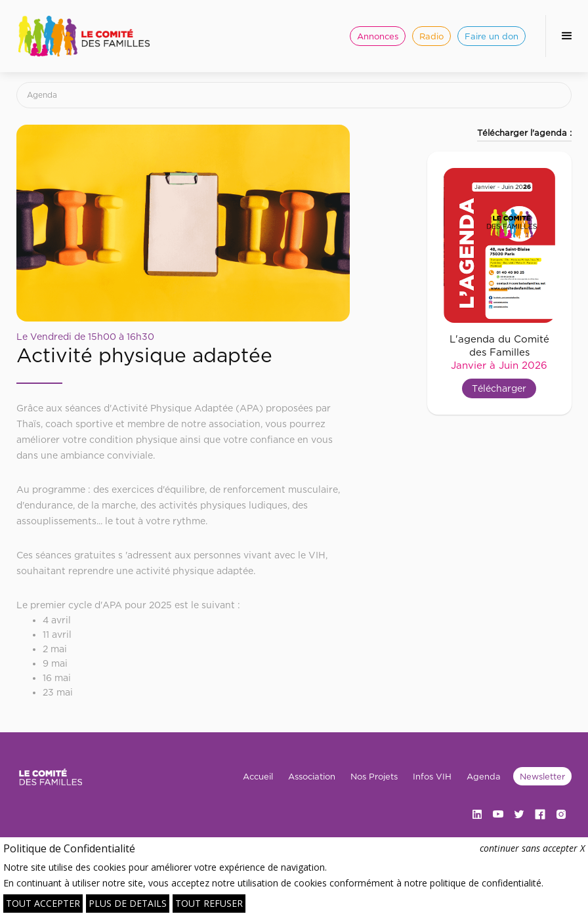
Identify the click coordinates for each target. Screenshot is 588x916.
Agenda (42, 95)
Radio (431, 36)
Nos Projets (374, 776)
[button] (567, 36)
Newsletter (542, 776)
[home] (84, 36)
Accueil (258, 776)
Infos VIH (432, 776)
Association (312, 776)
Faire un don (492, 36)
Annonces (378, 36)
